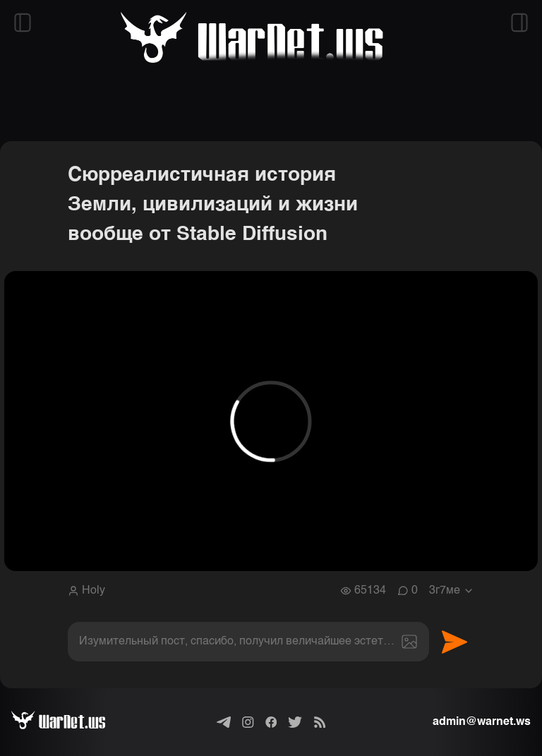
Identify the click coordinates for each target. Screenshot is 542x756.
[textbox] (248, 642)
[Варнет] (70, 722)
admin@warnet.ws (482, 722)
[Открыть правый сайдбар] (519, 23)
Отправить (454, 642)
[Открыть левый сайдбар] (23, 23)
